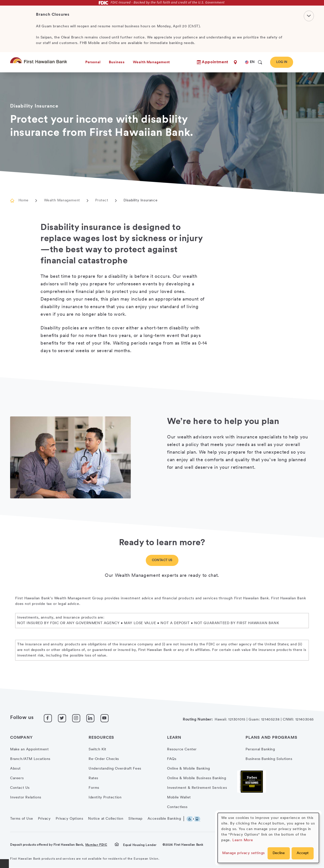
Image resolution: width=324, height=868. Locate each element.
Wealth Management (62, 200)
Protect (102, 200)
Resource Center (182, 749)
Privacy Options (69, 819)
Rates (93, 778)
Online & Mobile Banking (189, 769)
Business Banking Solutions (269, 759)
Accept (303, 853)
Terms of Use (22, 819)
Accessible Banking (164, 819)
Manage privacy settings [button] (244, 853)
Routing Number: (198, 720)
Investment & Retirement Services (197, 788)
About (15, 769)
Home (24, 200)
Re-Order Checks (104, 759)
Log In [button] (282, 62)
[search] (260, 62)
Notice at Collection (106, 819)
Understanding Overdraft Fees (115, 769)
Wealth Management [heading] (151, 62)
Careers (17, 778)
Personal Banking (260, 749)
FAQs (172, 759)
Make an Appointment (29, 749)
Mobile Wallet (179, 798)
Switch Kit (97, 749)
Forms (94, 788)
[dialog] (268, 838)
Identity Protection (105, 798)
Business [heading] (117, 62)
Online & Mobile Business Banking (197, 778)
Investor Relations (26, 798)
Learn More (243, 840)
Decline (279, 853)
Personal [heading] (93, 62)
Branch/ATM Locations (30, 759)
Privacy (44, 819)
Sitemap (135, 819)
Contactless (177, 807)
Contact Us (162, 560)
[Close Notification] (309, 16)
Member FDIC (96, 845)
